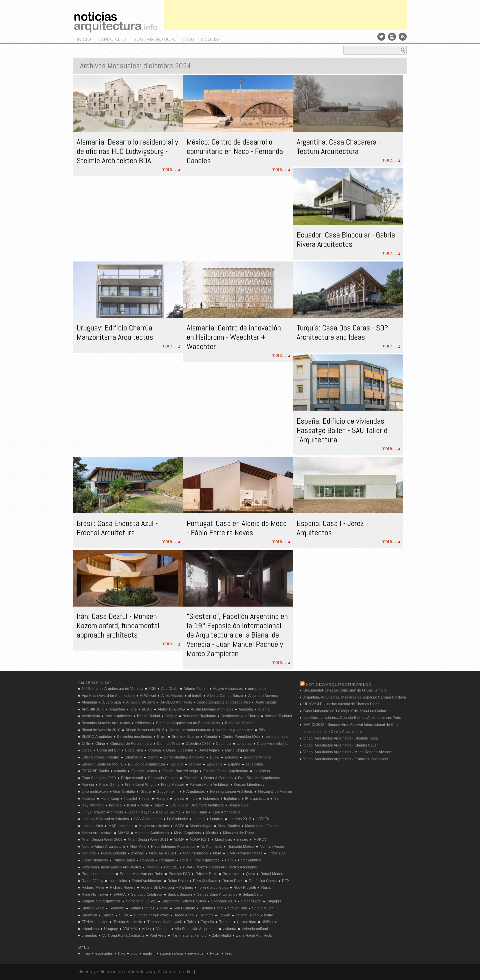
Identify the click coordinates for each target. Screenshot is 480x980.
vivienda (229, 929)
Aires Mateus (172, 696)
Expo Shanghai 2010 (99, 778)
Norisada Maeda (241, 846)
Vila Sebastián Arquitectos (196, 929)
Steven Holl (237, 908)
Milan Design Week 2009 (102, 839)
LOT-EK (263, 819)
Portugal (171, 867)
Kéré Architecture (226, 812)
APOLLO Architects (176, 702)
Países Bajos (124, 860)
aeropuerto (257, 689)
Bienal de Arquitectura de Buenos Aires (188, 723)
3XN (152, 689)
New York (138, 846)
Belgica (171, 716)
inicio (84, 39)
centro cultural (277, 736)
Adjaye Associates (228, 689)
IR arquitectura (257, 798)
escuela (195, 764)
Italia (145, 805)
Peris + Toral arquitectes (200, 860)
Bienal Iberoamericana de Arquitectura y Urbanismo (211, 730)
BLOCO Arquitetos (97, 736)
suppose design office (151, 915)
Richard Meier (93, 887)
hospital (131, 798)
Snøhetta (117, 908)
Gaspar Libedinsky (249, 784)
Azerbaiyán (91, 716)
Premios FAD (179, 874)
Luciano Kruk (92, 826)
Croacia (155, 750)
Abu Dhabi (169, 689)
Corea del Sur (108, 750)
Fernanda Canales (163, 778)
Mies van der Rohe (238, 833)
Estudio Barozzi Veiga (180, 771)
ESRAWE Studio (95, 771)
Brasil (162, 736)
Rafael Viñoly (92, 881)
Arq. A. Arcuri (162, 972)
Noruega (89, 853)
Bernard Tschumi (278, 716)
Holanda (88, 798)
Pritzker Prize (206, 874)
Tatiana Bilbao (247, 915)
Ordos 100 (276, 853)
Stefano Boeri (211, 908)
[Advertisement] (285, 15)
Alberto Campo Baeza (225, 696)
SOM (164, 908)
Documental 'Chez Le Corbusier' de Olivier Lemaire (345, 690)
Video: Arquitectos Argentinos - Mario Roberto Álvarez (347, 752)
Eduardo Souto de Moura (102, 764)
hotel (146, 798)
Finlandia (191, 778)
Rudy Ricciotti (245, 887)
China (100, 743)
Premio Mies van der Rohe (141, 874)
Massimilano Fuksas (262, 826)
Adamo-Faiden (196, 689)
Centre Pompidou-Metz (241, 736)
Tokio (191, 922)
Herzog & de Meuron (275, 791)
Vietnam (163, 929)
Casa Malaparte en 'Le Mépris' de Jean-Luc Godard (345, 711)
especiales (112, 39)
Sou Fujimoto (184, 908)
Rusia (266, 887)
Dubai (215, 757)
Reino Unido (178, 881)
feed (229, 953)
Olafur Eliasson (195, 853)
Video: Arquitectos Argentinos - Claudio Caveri (341, 745)
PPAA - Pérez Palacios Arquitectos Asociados (220, 867)
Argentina (117, 709)
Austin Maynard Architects (212, 709)
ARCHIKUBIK (93, 709)
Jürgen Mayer (139, 812)
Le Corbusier (177, 819)
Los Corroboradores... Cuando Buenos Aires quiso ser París (352, 718)
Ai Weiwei (148, 696)
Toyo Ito (207, 922)
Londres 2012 (240, 819)
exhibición (262, 771)
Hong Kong (110, 798)
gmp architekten (95, 791)
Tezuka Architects (128, 922)
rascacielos (118, 881)
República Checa (263, 881)
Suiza (124, 915)
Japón (159, 805)
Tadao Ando (184, 915)
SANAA (119, 894)
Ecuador (231, 757)
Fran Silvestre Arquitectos (259, 778)
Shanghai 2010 (224, 901)
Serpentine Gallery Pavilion (184, 901)
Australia (246, 709)
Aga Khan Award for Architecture (108, 696)
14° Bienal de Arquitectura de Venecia (112, 689)
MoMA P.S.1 (200, 839)
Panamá (147, 860)
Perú (229, 860)
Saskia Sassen (180, 894)
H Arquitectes (194, 791)
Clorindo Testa (169, 743)
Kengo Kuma (197, 812)
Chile (86, 743)
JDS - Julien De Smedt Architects (197, 805)
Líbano (199, 819)
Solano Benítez (142, 908)
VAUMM (130, 929)
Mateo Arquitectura (97, 833)
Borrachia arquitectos (135, 736)
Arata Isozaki (266, 702)
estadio (120, 771)
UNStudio (269, 922)
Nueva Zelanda (113, 853)
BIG (262, 730)
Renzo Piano (233, 881)
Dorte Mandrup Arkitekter (184, 757)
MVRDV (260, 839)
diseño (153, 757)
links (122, 953)
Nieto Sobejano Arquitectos (173, 846)
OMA (217, 853)
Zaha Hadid (221, 935)
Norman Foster (272, 846)
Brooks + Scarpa (185, 736)
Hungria (162, 798)
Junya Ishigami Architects (102, 812)
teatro (269, 915)
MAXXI (123, 833)
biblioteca (143, 723)
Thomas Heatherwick (164, 922)
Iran (277, 798)
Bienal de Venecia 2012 (145, 730)
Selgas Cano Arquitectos (217, 894)
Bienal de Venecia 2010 (101, 730)
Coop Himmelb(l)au (273, 743)
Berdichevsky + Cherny (240, 716)
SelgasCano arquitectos (101, 901)
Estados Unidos (144, 771)
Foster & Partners (218, 778)
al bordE (195, 696)
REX (286, 881)
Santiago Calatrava (147, 894)
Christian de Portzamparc (131, 743)
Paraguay (167, 860)
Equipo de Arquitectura (146, 764)
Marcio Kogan (201, 826)
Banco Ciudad (148, 716)
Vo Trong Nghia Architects (123, 935)
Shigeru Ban (251, 901)
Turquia (225, 922)
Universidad (247, 922)
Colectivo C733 (198, 743)
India (194, 798)
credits (186, 972)
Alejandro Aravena (263, 696)
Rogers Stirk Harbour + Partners (167, 887)
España (234, 764)
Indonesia (211, 798)
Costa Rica (134, 750)
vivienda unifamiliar (257, 929)
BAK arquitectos (118, 716)
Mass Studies (229, 826)
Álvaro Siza (112, 702)
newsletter (196, 953)
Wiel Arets (158, 935)
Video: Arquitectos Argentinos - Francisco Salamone (346, 759)
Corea (87, 750)
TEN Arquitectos (95, 922)
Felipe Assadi (132, 778)
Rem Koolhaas (205, 881)
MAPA (179, 826)
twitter (215, 953)
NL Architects (211, 846)
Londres (217, 819)
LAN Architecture (148, 819)
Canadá (211, 736)
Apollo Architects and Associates (224, 702)
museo (242, 839)
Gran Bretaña (124, 791)
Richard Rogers (122, 887)
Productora (232, 874)
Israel (131, 805)
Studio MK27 (262, 908)
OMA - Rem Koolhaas (244, 853)
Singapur (274, 901)
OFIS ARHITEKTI (163, 853)
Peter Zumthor (250, 860)
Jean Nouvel (239, 805)
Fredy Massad (173, 784)
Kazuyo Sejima (168, 812)
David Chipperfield (240, 750)
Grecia (146, 791)
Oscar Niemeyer (95, 860)
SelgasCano (253, 894)
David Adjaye (209, 750)
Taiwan (224, 915)
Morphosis (223, 839)
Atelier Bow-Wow (172, 709)
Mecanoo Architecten (152, 833)
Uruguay (111, 929)
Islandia (115, 805)
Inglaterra (232, 798)
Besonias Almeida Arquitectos (106, 723)
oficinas (137, 853)
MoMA (179, 839)
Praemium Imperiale (98, 874)
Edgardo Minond (257, 757)
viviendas (89, 935)
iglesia (179, 798)
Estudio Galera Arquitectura (226, 771)
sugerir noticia (154, 39)
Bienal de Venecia (240, 723)
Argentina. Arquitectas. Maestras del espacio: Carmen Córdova (355, 697)
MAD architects (121, 826)
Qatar (251, 874)
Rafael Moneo (272, 874)
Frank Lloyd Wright (140, 784)
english (211, 39)
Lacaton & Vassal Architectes (105, 819)
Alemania (89, 702)
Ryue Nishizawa (95, 894)
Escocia (177, 764)
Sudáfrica (89, 915)
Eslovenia (215, 764)
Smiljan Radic (93, 908)
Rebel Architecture (147, 881)
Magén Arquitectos (154, 826)
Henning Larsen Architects (231, 791)
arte (133, 709)
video (146, 929)
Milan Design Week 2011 (148, 839)
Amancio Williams (141, 702)
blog (188, 39)
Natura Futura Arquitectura (103, 846)
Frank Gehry (109, 784)
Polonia (152, 867)
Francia (88, 784)
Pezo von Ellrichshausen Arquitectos (111, 867)
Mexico (212, 833)
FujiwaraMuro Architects (209, 784)
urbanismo (90, 929)
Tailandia (206, 915)
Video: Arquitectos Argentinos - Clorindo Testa (340, 738)
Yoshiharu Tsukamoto (189, 935)
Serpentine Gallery (141, 901)
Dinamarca (133, 757)
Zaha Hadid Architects (254, 935)
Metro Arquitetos (187, 833)
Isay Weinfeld (93, 805)
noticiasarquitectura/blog (339, 685)
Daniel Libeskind (180, 750)
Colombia (224, 743)
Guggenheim (167, 791)
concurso (244, 743)
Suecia (108, 915)
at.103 (147, 709)
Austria (264, 709)
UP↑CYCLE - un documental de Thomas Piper (341, 704)
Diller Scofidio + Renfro (100, 757)
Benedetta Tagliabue (199, 716)
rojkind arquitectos (213, 887)
